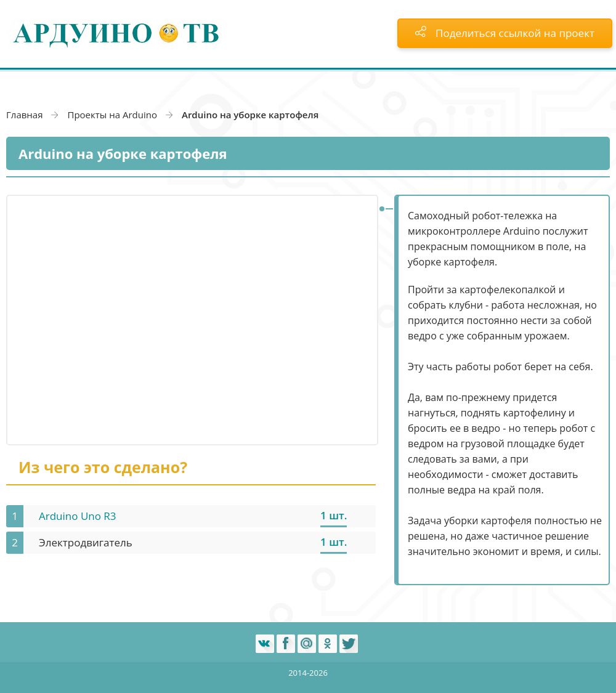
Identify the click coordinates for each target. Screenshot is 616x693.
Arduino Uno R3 (78, 516)
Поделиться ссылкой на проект (505, 33)
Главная (24, 115)
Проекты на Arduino (112, 115)
